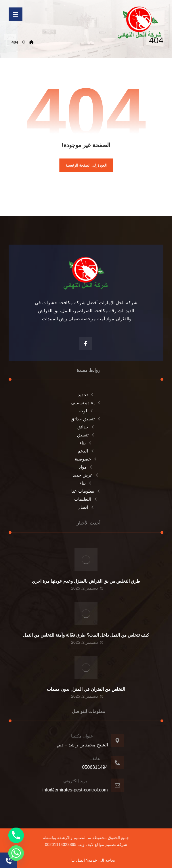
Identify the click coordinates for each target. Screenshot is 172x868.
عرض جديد (86, 475)
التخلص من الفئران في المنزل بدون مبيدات (86, 689)
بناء (86, 443)
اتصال (86, 507)
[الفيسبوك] (86, 344)
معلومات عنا (86, 491)
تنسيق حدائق (86, 419)
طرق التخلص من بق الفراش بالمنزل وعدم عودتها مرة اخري (86, 581)
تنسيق (86, 435)
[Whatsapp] (16, 853)
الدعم (86, 451)
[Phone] (16, 835)
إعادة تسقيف (86, 403)
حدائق (86, 427)
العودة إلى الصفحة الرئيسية (86, 165)
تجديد (86, 395)
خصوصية (86, 459)
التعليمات (86, 499)
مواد (86, 467)
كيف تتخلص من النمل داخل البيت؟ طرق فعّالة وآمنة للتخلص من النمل (86, 635)
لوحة (86, 411)
